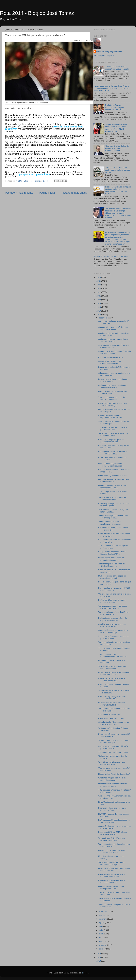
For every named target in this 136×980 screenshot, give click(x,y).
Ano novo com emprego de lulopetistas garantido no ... (111, 362)
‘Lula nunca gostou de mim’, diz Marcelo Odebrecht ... (112, 398)
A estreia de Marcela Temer (110, 715)
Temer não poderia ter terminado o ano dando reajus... (113, 435)
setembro (103, 919)
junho (101, 930)
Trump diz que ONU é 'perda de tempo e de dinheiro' (112, 839)
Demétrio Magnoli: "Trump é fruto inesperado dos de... (112, 486)
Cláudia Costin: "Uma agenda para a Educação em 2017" (114, 723)
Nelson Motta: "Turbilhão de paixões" (114, 774)
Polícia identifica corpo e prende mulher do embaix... (112, 601)
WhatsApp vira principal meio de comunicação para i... (112, 779)
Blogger (85, 973)
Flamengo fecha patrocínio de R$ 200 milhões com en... (114, 589)
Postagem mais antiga (74, 193)
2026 (99, 277)
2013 (99, 961)
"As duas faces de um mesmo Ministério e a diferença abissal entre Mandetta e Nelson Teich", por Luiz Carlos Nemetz (118, 213)
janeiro (102, 949)
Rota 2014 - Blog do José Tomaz (37, 13)
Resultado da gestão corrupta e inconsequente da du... (112, 881)
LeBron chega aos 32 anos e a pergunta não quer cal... (111, 559)
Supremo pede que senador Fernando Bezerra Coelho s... (115, 352)
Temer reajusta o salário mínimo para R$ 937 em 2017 (114, 845)
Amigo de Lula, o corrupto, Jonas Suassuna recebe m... (112, 386)
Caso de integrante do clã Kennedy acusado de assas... (113, 328)
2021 (99, 296)
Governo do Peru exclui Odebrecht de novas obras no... (114, 869)
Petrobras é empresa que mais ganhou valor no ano (111, 441)
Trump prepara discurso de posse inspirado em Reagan (113, 607)
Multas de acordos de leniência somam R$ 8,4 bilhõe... (111, 704)
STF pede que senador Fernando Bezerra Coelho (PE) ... (112, 553)
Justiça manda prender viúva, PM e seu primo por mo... (113, 517)
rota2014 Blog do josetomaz (109, 52)
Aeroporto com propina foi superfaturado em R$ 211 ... (111, 416)
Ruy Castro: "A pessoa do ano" (111, 718)
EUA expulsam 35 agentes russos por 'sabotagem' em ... (114, 821)
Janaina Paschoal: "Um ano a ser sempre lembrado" (112, 499)
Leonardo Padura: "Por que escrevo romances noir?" (114, 480)
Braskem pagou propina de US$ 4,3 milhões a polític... (114, 505)
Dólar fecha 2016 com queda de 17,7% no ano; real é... (112, 851)
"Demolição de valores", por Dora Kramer (111, 256)
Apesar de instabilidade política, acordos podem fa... (112, 679)
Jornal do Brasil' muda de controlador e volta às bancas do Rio (118, 170)
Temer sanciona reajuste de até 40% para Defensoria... (114, 613)
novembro (103, 911)
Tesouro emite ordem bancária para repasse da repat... (113, 741)
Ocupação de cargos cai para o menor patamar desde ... (115, 827)
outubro (102, 915)
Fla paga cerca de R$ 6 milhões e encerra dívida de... (113, 453)
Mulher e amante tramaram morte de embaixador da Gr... (114, 674)
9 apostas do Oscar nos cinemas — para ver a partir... (113, 637)
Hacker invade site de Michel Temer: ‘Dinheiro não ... (114, 392)
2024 (99, 285)
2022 (99, 292)
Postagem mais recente (19, 193)
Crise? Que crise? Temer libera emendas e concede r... (111, 875)
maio (101, 934)
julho (101, 926)
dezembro (103, 318)
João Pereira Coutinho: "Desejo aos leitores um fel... (113, 511)
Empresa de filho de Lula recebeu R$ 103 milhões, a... (114, 735)
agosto (102, 923)
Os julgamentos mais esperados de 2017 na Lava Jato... (113, 340)
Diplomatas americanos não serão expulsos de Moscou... (113, 619)
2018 (99, 307)
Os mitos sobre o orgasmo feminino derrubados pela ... (113, 785)
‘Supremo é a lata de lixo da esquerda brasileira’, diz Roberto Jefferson (117, 148)
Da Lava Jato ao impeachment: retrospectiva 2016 (112, 888)
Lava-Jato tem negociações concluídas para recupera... (111, 465)
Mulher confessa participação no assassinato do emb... (112, 577)
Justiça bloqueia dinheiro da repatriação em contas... (110, 523)
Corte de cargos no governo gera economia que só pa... (112, 698)
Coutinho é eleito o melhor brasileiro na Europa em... (114, 334)
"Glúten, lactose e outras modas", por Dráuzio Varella (117, 68)
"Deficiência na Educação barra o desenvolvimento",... (112, 763)
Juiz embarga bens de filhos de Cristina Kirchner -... (112, 565)
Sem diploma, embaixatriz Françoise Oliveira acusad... (114, 346)
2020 (99, 300)
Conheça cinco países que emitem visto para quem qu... (113, 631)
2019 (99, 303)
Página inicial (47, 193)
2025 (99, 281)
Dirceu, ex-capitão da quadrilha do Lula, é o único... (113, 380)
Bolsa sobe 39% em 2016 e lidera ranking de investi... (113, 833)
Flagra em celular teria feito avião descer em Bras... (112, 809)
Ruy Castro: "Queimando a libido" (113, 476)
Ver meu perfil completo (104, 55)
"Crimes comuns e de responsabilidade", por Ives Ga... (113, 655)
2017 (99, 311)
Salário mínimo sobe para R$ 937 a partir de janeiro (113, 747)
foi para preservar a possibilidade (33, 174)
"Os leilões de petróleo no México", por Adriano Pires (113, 429)
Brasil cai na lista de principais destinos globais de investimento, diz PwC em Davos (118, 190)
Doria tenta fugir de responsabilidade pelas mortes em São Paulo (115, 107)
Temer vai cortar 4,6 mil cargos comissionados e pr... (111, 863)
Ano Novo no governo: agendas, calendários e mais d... (112, 625)
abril (101, 938)
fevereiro (103, 945)
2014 (99, 957)
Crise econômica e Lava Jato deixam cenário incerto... (114, 374)
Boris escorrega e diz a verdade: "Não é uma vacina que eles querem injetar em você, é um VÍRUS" (111, 88)
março (102, 941)
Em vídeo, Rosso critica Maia (111, 357)
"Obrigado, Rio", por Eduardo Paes (113, 752)
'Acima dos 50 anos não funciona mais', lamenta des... (112, 667)
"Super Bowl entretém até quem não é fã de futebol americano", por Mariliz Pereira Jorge (116, 128)
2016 (99, 315)
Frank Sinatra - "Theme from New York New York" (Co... (113, 404)
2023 (99, 288)
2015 (99, 954)
